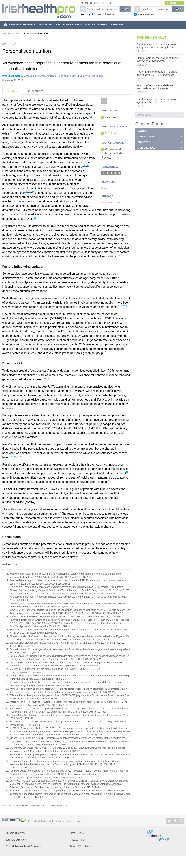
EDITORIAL (103, 25)
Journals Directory (16, 840)
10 (85, 166)
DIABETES (144, 142)
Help (109, 3)
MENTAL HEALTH (148, 148)
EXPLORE (68, 25)
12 (27, 192)
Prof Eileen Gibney (13, 76)
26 (48, 378)
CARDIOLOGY (146, 137)
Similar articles (34, 91)
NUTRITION (10, 44)
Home (6, 33)
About (84, 3)
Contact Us (97, 3)
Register (173, 3)
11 (88, 166)
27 (18, 456)
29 (127, 472)
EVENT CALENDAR (85, 25)
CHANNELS (15, 25)
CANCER (143, 131)
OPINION (42, 25)
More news (144, 115)
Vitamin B (106, 188)
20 (44, 378)
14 (33, 192)
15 (119, 256)
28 (21, 456)
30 (60, 513)
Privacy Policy (78, 840)
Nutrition (18, 33)
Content (98, 14)
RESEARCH (29, 25)
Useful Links (77, 833)
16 (119, 306)
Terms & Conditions (81, 846)
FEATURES (55, 25)
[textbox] (103, 9)
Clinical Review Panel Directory (23, 846)
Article (12, 91)
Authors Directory (15, 833)
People (110, 14)
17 (122, 306)
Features (32, 33)
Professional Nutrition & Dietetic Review (113, 153)
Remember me (146, 14)
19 (105, 352)
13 (30, 192)
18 (125, 306)
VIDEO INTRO (118, 25)
